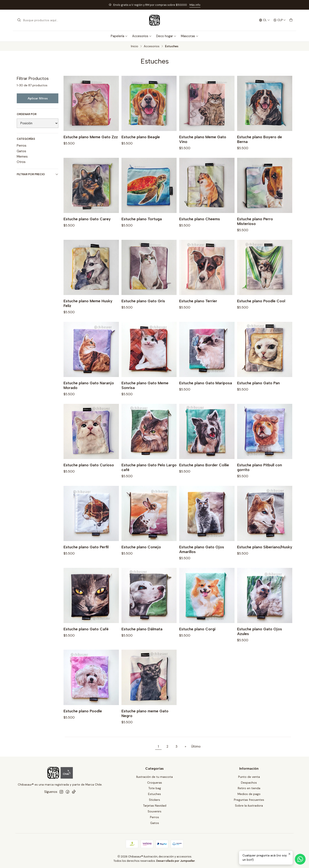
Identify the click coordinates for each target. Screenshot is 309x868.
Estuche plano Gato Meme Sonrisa (145, 390)
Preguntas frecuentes (249, 800)
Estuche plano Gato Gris (143, 306)
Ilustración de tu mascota (154, 777)
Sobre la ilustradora (249, 806)
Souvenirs (154, 811)
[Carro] (291, 20)
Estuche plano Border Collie (204, 470)
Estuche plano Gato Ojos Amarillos (202, 554)
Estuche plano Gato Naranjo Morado (89, 390)
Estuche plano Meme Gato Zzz (91, 137)
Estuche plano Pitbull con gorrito (260, 472)
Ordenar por (27, 114)
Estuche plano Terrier (198, 306)
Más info (195, 5)
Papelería (119, 36)
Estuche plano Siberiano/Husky (265, 552)
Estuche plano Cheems (200, 224)
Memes (22, 157)
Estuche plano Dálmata (142, 634)
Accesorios (142, 36)
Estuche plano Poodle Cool (261, 306)
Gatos (21, 151)
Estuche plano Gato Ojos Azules (260, 636)
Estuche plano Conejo (141, 552)
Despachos (249, 783)
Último (196, 746)
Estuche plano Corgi (197, 634)
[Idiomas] (264, 20)
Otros (21, 162)
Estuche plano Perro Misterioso (255, 226)
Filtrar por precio (38, 174)
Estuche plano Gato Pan (258, 388)
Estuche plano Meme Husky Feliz (88, 308)
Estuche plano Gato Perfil (86, 552)
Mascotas (190, 36)
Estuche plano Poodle (83, 716)
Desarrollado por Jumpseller (176, 861)
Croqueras (155, 783)
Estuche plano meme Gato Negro (145, 718)
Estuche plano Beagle (141, 137)
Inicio (135, 46)
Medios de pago (249, 794)
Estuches (154, 794)
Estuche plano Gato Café (86, 634)
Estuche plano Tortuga (142, 224)
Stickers (154, 800)
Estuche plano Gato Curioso (89, 470)
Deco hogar (166, 36)
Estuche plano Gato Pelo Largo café (149, 472)
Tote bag (155, 788)
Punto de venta (249, 777)
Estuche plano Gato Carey (87, 224)
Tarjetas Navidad (155, 806)
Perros (22, 146)
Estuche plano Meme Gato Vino (203, 139)
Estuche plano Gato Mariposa (206, 388)
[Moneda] (280, 20)
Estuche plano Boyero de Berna (260, 139)
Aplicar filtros (38, 98)
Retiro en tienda (249, 788)
